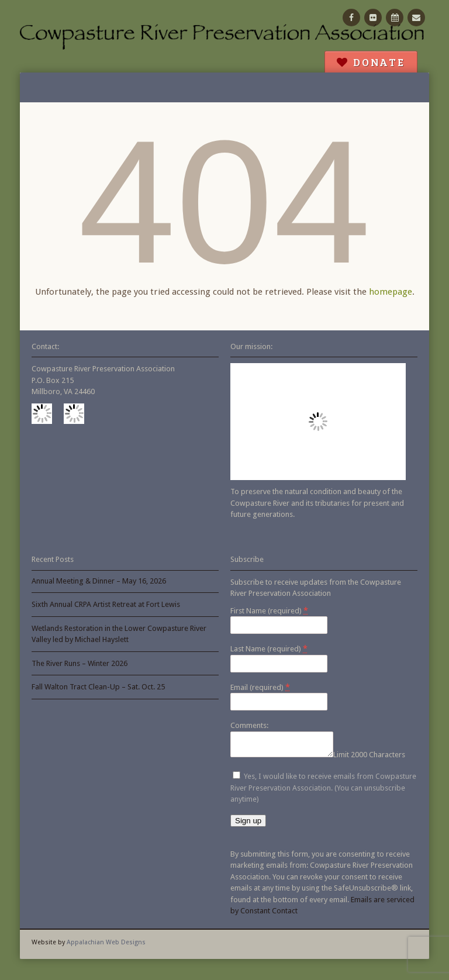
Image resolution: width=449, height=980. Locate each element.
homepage (391, 292)
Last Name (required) (269, 648)
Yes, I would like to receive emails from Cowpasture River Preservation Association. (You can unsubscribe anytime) (323, 791)
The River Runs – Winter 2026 (80, 663)
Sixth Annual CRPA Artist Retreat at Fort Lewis (106, 604)
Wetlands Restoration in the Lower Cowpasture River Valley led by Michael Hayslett (119, 634)
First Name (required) (269, 610)
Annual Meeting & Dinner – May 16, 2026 (99, 581)
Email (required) (260, 687)
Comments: (249, 725)
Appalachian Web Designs (106, 946)
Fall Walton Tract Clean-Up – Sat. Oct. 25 (98, 687)
